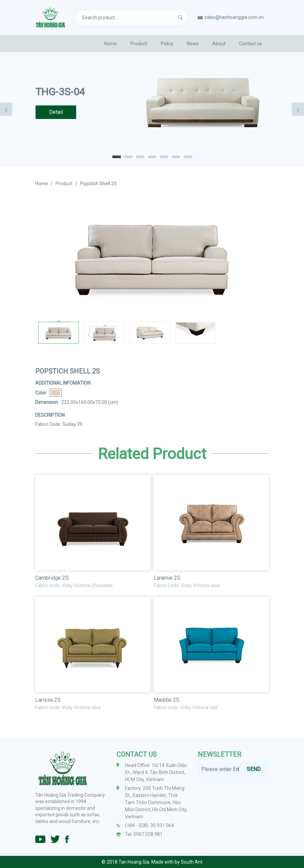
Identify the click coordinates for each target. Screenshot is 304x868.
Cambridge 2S (52, 578)
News (193, 44)
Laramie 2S (167, 578)
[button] (117, 156)
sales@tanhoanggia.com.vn (234, 17)
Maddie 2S (167, 700)
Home (110, 44)
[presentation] (6, 109)
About (219, 44)
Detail (56, 112)
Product (139, 44)
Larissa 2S (48, 700)
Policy (167, 44)
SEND (254, 769)
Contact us (251, 44)
